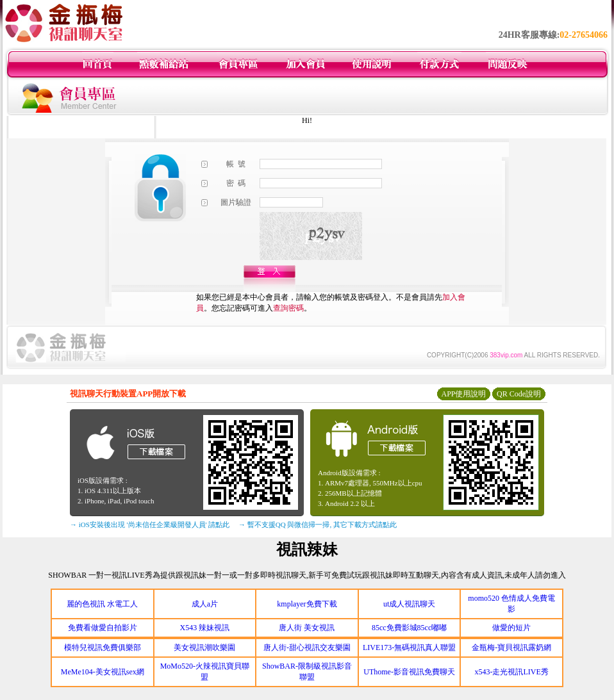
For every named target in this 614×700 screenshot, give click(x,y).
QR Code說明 (519, 394)
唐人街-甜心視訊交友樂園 (307, 647)
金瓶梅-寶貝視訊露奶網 (511, 647)
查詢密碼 (288, 308)
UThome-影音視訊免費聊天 (409, 672)
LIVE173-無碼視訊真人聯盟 (409, 647)
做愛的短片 (511, 628)
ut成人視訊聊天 (409, 604)
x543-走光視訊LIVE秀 (512, 672)
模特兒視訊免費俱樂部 (103, 647)
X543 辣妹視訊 (205, 628)
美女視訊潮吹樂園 (204, 647)
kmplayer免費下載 (307, 604)
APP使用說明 (463, 394)
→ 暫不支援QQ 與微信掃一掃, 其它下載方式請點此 (318, 525)
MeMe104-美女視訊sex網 (103, 672)
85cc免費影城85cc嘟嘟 (409, 628)
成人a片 (205, 604)
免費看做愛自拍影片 (103, 628)
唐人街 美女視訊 (307, 628)
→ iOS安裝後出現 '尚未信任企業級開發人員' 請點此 (150, 525)
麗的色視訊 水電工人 (102, 604)
